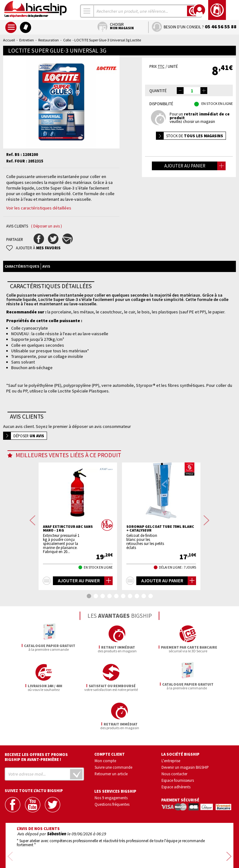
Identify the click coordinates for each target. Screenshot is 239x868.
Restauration (49, 40)
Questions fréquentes (112, 766)
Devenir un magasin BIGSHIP (185, 729)
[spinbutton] (192, 91)
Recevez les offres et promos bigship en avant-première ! (36, 719)
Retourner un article (111, 735)
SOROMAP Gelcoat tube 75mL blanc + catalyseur (160, 528)
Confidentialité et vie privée (90, 845)
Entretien (27, 40)
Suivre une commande (113, 729)
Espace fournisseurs (178, 742)
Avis (46, 266)
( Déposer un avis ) (47, 226)
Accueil (9, 40)
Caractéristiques (22, 266)
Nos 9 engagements (111, 759)
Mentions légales (83, 854)
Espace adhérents (176, 748)
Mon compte (105, 722)
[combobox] (87, 11)
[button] (204, 91)
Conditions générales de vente (146, 845)
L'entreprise (171, 722)
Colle (67, 40)
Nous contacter (174, 735)
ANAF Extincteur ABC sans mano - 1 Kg (68, 528)
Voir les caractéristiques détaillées (39, 208)
